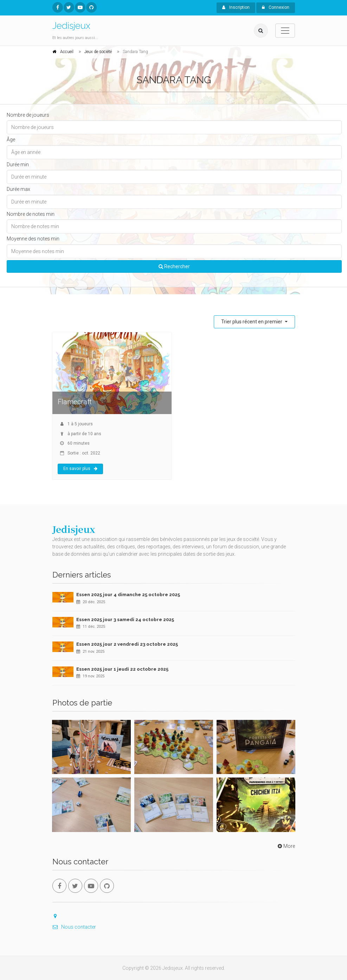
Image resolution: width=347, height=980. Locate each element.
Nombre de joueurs (28, 115)
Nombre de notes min (31, 214)
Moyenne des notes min (33, 239)
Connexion (276, 7)
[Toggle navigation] (285, 31)
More (286, 846)
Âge (11, 140)
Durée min (18, 165)
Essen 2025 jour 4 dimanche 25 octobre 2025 (128, 595)
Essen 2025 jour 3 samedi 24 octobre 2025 (125, 620)
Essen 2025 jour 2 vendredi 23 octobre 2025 (127, 644)
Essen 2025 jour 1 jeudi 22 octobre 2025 (122, 669)
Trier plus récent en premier (252, 322)
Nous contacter (74, 927)
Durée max (18, 189)
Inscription (236, 7)
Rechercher (174, 266)
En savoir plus (80, 469)
